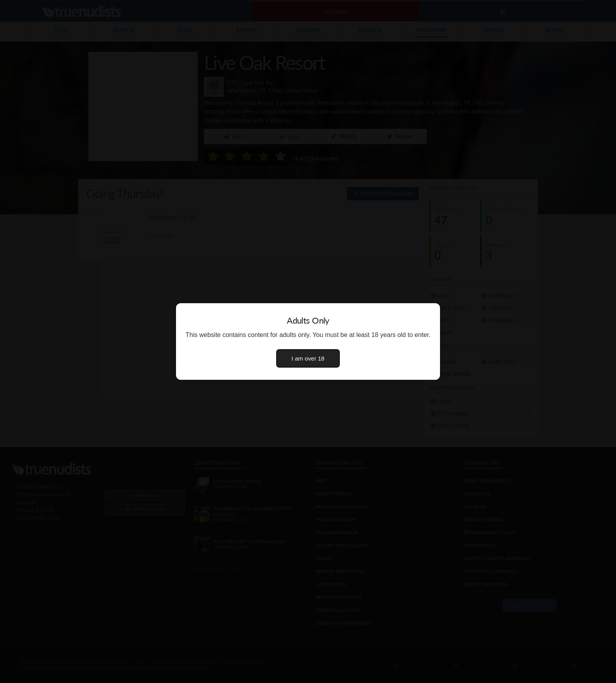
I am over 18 (308, 358)
